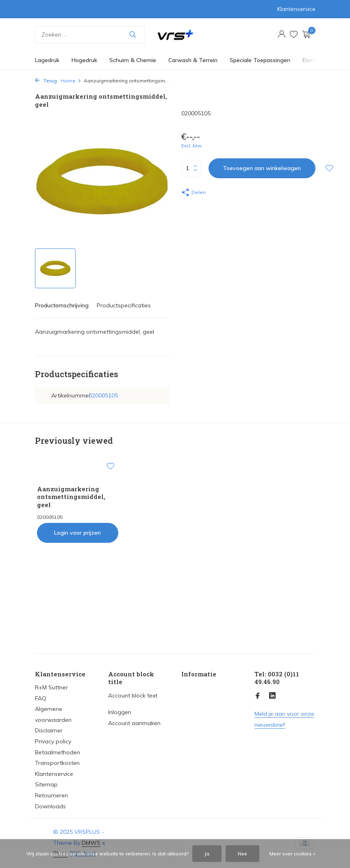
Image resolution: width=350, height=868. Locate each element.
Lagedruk (47, 60)
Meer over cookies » (292, 854)
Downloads (50, 806)
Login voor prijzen (77, 533)
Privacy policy (53, 741)
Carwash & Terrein (193, 60)
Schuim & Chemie (133, 60)
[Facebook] (258, 696)
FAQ (41, 698)
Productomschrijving (62, 305)
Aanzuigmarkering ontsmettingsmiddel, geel (71, 497)
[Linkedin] (272, 696)
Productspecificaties (124, 305)
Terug (46, 81)
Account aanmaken (134, 723)
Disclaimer (49, 730)
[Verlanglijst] (294, 35)
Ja (207, 854)
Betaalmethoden (58, 752)
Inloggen (120, 712)
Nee (242, 854)
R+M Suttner (51, 687)
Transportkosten (57, 763)
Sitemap (46, 784)
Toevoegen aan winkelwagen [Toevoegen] (262, 168)
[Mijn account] (282, 35)
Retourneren (51, 795)
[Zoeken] (90, 35)
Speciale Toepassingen (260, 60)
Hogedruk (84, 60)
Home (71, 81)
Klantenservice (296, 9)
